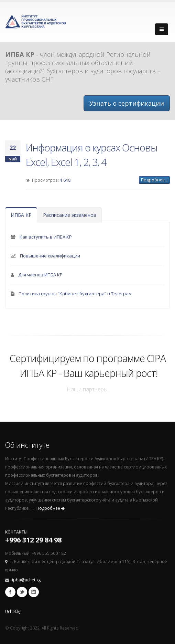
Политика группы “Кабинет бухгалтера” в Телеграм (75, 294)
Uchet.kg (13, 611)
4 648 (65, 180)
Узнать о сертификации (127, 103)
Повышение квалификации (50, 256)
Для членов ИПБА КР (40, 275)
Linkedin (34, 592)
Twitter (22, 592)
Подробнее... (154, 180)
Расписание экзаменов (70, 215)
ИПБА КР (21, 215)
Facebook (10, 592)
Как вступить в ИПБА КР (46, 237)
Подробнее (51, 508)
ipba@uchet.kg (26, 580)
